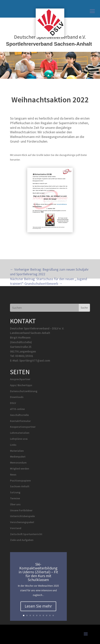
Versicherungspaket (22, 522)
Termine (15, 498)
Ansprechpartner (20, 379)
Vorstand (16, 528)
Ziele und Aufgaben (22, 540)
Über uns (15, 504)
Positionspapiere (20, 481)
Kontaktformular (20, 421)
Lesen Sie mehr (38, 609)
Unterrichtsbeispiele (22, 516)
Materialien (17, 451)
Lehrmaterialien (20, 433)
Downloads (17, 397)
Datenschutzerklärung (24, 391)
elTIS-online (17, 409)
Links (13, 445)
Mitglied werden (20, 469)
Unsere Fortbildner (21, 510)
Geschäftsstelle (19, 415)
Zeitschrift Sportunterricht (26, 534)
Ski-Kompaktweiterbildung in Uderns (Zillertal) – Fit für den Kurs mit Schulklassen (38, 575)
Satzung (15, 492)
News (13, 475)
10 (53, 615)
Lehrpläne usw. (19, 439)
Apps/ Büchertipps (21, 385)
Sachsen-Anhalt (20, 486)
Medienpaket (18, 457)
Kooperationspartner (23, 427)
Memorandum (18, 463)
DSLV (13, 403)
